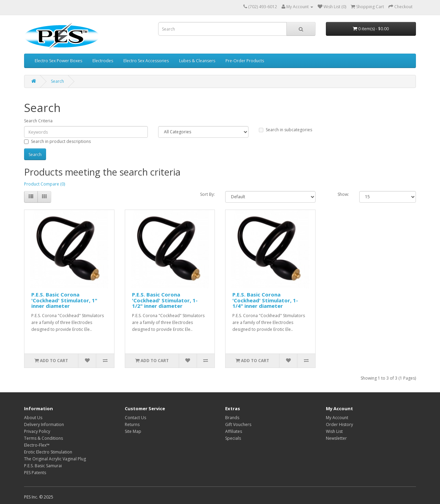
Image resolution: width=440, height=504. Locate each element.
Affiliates (234, 431)
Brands (232, 418)
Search (57, 81)
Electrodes (103, 61)
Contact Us (135, 418)
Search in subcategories (285, 130)
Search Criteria (38, 121)
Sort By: (207, 194)
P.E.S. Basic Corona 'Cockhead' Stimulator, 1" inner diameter (64, 300)
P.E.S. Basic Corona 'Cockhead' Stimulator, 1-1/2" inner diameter (165, 300)
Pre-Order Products (245, 61)
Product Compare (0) (45, 184)
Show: (343, 194)
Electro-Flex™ (37, 445)
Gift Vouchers (238, 424)
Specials (233, 438)
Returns (132, 424)
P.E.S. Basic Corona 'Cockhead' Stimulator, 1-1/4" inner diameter (265, 300)
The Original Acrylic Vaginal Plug (55, 459)
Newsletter (336, 438)
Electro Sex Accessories (146, 61)
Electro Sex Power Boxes (58, 61)
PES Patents (35, 473)
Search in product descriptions (57, 141)
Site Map (133, 431)
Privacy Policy (37, 431)
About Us (33, 418)
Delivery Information (44, 424)
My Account (337, 418)
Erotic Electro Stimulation (48, 452)
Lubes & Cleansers (197, 61)
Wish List (334, 431)
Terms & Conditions (43, 438)
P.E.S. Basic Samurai (43, 466)
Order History (339, 424)
